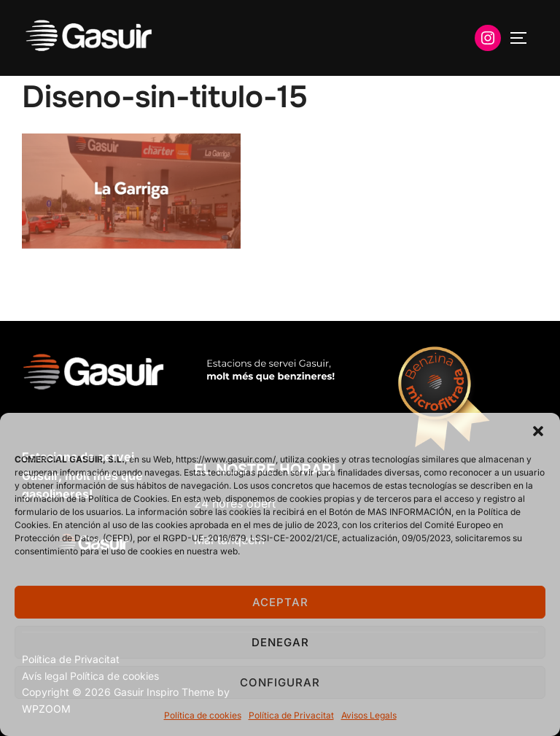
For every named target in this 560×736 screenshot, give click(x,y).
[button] (538, 431)
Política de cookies (203, 715)
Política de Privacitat (291, 715)
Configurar (280, 682)
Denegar (280, 642)
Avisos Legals (369, 715)
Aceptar (280, 602)
